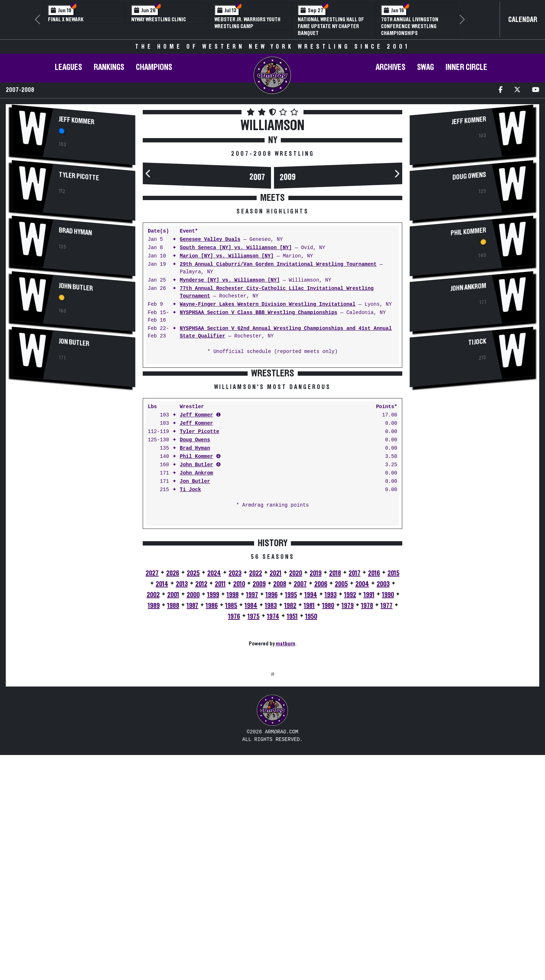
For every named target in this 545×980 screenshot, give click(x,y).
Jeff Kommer (77, 121)
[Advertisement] (74, 455)
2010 (239, 697)
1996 (272, 707)
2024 (214, 686)
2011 (220, 697)
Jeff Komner (196, 536)
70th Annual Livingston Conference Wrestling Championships (410, 26)
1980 (328, 718)
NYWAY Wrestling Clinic (159, 19)
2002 (153, 707)
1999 (213, 707)
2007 (257, 177)
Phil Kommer (196, 569)
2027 (152, 686)
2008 (280, 697)
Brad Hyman (75, 231)
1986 (212, 718)
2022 (256, 686)
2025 (193, 686)
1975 (254, 729)
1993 (331, 707)
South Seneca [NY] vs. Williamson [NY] (236, 248)
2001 (173, 707)
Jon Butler (74, 342)
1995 (291, 707)
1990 (388, 707)
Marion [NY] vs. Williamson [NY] (227, 256)
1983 (271, 718)
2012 (201, 697)
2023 (235, 686)
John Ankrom (196, 586)
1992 (350, 707)
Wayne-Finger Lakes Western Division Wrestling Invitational (268, 304)
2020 (296, 686)
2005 (341, 697)
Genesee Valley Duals (210, 240)
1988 (173, 718)
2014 (162, 697)
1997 (252, 707)
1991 (369, 707)
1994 (311, 707)
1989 (154, 718)
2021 (276, 686)
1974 (273, 729)
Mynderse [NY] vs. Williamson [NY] (230, 280)
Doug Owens (195, 553)
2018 (335, 686)
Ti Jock (190, 602)
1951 (292, 729)
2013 (182, 697)
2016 (374, 686)
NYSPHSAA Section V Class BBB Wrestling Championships (259, 313)
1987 (192, 718)
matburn (285, 756)
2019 (316, 686)
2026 (173, 686)
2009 (288, 177)
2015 (393, 686)
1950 (311, 729)
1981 (309, 718)
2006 (321, 697)
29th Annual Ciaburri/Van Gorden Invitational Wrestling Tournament (278, 264)
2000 (193, 707)
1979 (348, 718)
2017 (355, 686)
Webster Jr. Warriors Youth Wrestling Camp (247, 23)
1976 (234, 729)
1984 (251, 718)
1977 (387, 718)
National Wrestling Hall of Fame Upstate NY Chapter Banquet (331, 26)
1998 (233, 707)
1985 (231, 718)
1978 (367, 718)
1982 (290, 718)
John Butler (76, 287)
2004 (362, 697)
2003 (383, 697)
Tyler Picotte (79, 176)
